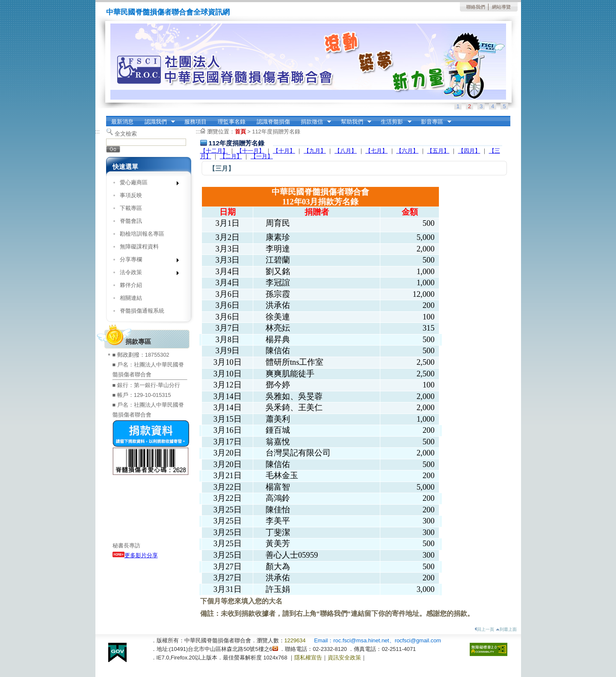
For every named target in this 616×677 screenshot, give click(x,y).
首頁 (240, 132)
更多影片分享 (135, 555)
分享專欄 (147, 261)
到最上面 (506, 629)
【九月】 (315, 151)
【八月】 (346, 151)
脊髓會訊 (131, 221)
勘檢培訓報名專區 (142, 234)
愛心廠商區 (147, 184)
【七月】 (376, 151)
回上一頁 (484, 629)
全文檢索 (126, 134)
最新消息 (122, 122)
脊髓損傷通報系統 (142, 311)
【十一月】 (250, 151)
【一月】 (262, 156)
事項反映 (131, 195)
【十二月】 (214, 151)
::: (98, 132)
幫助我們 (353, 122)
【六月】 (407, 151)
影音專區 (433, 122)
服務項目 (195, 122)
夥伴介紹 (131, 285)
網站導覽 (501, 7)
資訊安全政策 (344, 658)
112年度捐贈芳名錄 (276, 132)
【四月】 (469, 151)
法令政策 (147, 274)
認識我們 (157, 122)
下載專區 (131, 208)
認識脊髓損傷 (273, 122)
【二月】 (231, 156)
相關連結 (131, 298)
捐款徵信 (313, 122)
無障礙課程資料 (139, 247)
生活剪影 (394, 122)
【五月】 (438, 151)
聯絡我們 (476, 7)
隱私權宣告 (308, 658)
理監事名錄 (232, 122)
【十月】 (284, 151)
